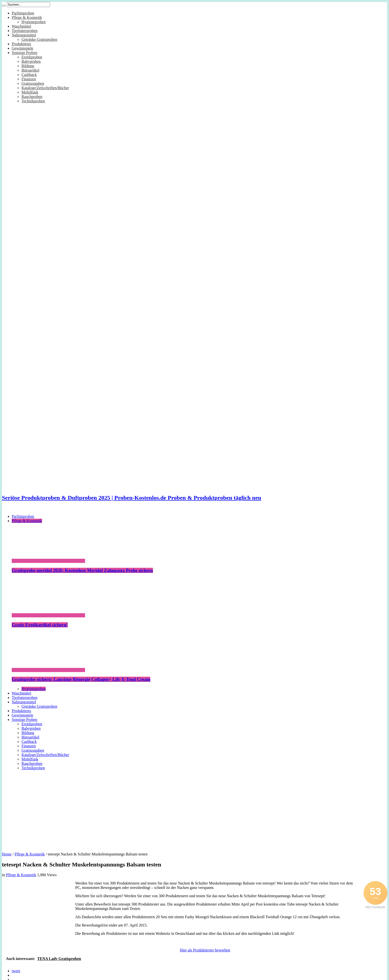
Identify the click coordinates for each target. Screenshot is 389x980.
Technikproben (33, 101)
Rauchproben (32, 97)
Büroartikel (30, 70)
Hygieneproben (34, 22)
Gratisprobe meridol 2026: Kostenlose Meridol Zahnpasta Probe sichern (82, 570)
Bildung (28, 66)
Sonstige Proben (24, 53)
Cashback (29, 75)
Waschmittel (22, 26)
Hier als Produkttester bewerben (205, 950)
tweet (16, 971)
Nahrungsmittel (24, 35)
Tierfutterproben (25, 31)
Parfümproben (23, 13)
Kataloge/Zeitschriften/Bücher (45, 88)
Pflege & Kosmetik (27, 17)
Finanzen (29, 79)
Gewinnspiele (22, 48)
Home (7, 854)
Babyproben (31, 61)
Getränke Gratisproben (39, 39)
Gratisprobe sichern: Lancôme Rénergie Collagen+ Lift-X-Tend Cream (81, 679)
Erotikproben (32, 57)
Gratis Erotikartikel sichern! (40, 625)
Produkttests (21, 44)
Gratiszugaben (33, 83)
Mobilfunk (30, 92)
